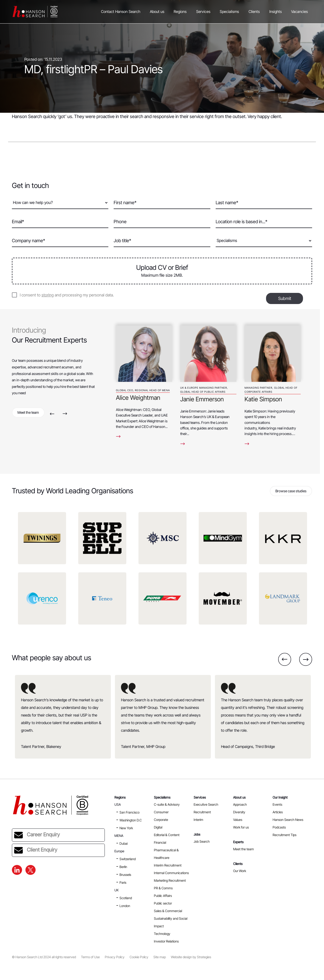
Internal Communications (171, 873)
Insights (276, 12)
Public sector (163, 903)
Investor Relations (166, 941)
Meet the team (28, 412)
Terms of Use (90, 957)
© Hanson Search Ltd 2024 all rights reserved (44, 957)
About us (157, 12)
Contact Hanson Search (121, 12)
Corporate (161, 820)
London (125, 906)
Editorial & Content (167, 835)
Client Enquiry (36, 850)
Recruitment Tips (285, 835)
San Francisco (129, 812)
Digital (158, 827)
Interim (198, 820)
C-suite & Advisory (167, 804)
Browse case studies (291, 491)
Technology (162, 934)
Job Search (202, 841)
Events (277, 804)
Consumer (161, 812)
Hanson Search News (288, 820)
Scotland (126, 898)
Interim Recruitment (168, 865)
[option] (144, 380)
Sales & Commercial (168, 911)
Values (238, 820)
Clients (254, 12)
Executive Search (206, 804)
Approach (240, 804)
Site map (160, 957)
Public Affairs (163, 896)
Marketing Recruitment (170, 880)
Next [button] (65, 414)
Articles (278, 812)
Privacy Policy (115, 957)
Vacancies (299, 12)
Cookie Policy (139, 957)
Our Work (240, 871)
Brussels (125, 875)
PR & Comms (163, 888)
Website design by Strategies (191, 957)
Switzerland (128, 859)
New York (126, 828)
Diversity (239, 812)
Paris (123, 882)
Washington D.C (131, 820)
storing (48, 295)
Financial (160, 842)
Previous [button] (52, 414)
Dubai (124, 843)
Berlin (123, 867)
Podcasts (279, 827)
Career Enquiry (37, 835)
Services (203, 12)
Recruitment (202, 812)
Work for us (241, 827)
